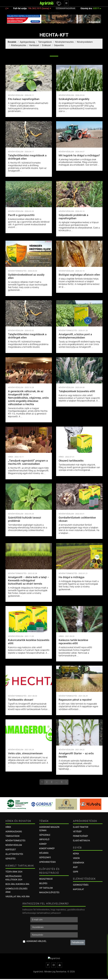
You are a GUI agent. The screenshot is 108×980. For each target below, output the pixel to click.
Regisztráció (46, 879)
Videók (76, 858)
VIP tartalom (46, 888)
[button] (58, 3)
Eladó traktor (81, 827)
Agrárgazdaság (27, 42)
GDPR (76, 872)
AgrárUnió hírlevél (36, 941)
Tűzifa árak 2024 (14, 872)
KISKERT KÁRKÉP (47, 848)
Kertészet (34, 45)
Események (79, 863)
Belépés (43, 883)
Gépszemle (45, 835)
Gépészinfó (45, 857)
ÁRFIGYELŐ (44, 839)
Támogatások (45, 42)
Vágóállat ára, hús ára (18, 897)
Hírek (8, 827)
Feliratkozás (78, 942)
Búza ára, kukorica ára (17, 884)
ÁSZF (75, 867)
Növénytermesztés (64, 42)
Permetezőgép (80, 836)
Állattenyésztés (19, 45)
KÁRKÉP (43, 844)
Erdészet (46, 45)
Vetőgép (77, 832)
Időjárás (44, 853)
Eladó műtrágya (81, 841)
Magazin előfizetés (49, 892)
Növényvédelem (85, 42)
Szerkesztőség (81, 885)
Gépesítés (59, 45)
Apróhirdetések (47, 862)
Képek (76, 854)
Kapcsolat (78, 889)
